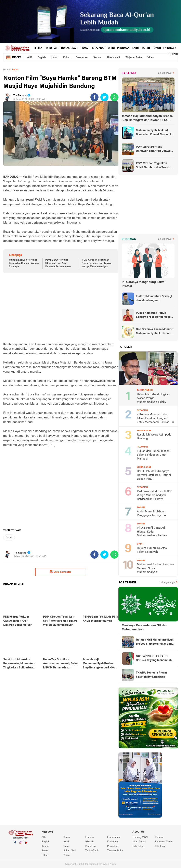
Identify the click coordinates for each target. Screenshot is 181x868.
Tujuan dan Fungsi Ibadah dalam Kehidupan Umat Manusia (153, 455)
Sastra (97, 58)
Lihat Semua (165, 73)
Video (151, 58)
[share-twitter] (104, 97)
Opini (111, 48)
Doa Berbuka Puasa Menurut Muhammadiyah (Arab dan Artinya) (155, 332)
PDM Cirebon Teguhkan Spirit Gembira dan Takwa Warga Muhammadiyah (97, 263)
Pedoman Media (164, 842)
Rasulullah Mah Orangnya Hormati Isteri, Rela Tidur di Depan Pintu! (154, 475)
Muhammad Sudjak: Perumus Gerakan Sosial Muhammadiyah (156, 568)
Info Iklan (160, 846)
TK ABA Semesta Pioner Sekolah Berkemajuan (152, 675)
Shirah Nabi (113, 58)
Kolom (67, 58)
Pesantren (82, 58)
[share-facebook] (94, 97)
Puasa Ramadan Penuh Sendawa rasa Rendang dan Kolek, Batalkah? (154, 315)
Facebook (15, 845)
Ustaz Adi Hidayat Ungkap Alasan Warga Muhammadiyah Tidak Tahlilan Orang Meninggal (153, 399)
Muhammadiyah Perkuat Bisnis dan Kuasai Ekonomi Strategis (24, 263)
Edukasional (68, 48)
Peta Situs (138, 846)
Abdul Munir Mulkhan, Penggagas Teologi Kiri (151, 514)
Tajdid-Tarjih (141, 48)
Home (7, 70)
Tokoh (157, 48)
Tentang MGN (140, 837)
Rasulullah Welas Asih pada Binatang (154, 437)
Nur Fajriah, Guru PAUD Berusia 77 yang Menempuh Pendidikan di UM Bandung (154, 659)
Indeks (14, 57)
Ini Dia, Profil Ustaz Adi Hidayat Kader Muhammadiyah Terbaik (152, 532)
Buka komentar (60, 572)
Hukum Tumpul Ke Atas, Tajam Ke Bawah (152, 550)
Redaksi (159, 837)
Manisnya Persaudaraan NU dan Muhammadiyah (144, 628)
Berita (38, 48)
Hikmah (85, 48)
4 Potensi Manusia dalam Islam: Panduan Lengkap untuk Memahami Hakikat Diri (155, 418)
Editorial (51, 48)
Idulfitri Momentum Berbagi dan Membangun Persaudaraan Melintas (154, 299)
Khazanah (99, 48)
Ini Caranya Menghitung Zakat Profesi (143, 284)
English (42, 58)
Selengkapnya (167, 582)
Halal (54, 58)
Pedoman (123, 48)
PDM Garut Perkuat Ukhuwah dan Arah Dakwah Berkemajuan (58, 263)
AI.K (30, 58)
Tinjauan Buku (134, 58)
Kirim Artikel (139, 842)
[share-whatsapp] (114, 97)
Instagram (21, 845)
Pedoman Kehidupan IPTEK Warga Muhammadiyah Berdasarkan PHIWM (154, 495)
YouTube (26, 845)
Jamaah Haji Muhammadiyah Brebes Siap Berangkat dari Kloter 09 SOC (147, 118)
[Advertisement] (61, 308)
